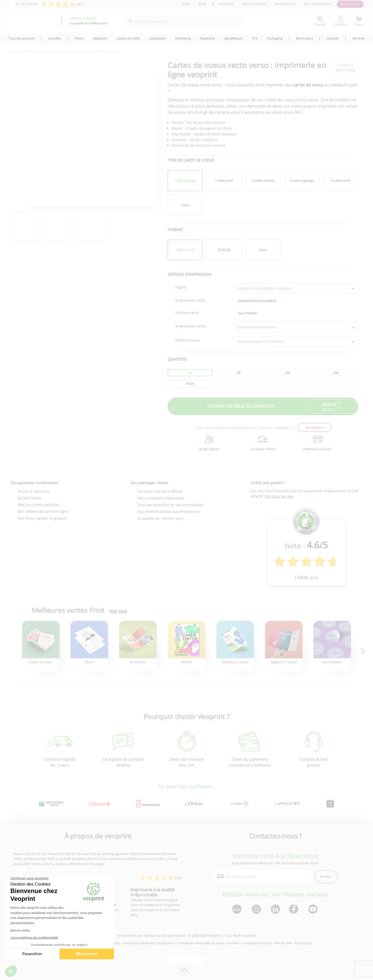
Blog (202, 4)
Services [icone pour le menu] (358, 38)
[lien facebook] (294, 909)
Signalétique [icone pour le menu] (233, 38)
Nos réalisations (318, 4)
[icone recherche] (130, 21)
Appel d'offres (254, 4)
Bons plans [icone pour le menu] (304, 38)
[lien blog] (237, 909)
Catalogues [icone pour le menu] (157, 38)
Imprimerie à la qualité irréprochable (153, 892)
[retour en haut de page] (184, 970)
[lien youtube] (314, 909)
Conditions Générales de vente (201, 943)
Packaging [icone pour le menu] (275, 38)
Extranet (226, 4)
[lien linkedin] (275, 909)
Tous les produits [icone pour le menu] (21, 38)
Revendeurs (285, 4)
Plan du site (283, 943)
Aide (186, 4)
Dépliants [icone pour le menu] (100, 38)
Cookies (233, 943)
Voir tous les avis (279, 496)
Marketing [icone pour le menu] (183, 38)
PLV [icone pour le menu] (255, 38)
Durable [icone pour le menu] (332, 38)
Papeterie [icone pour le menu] (207, 38)
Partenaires (303, 943)
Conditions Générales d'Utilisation (149, 943)
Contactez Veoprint (257, 943)
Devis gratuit (350, 4)
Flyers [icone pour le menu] (79, 38)
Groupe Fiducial (173, 935)
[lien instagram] (256, 909)
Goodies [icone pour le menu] (55, 38)
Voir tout (118, 611)
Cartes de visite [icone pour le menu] (128, 38)
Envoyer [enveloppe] (326, 876)
